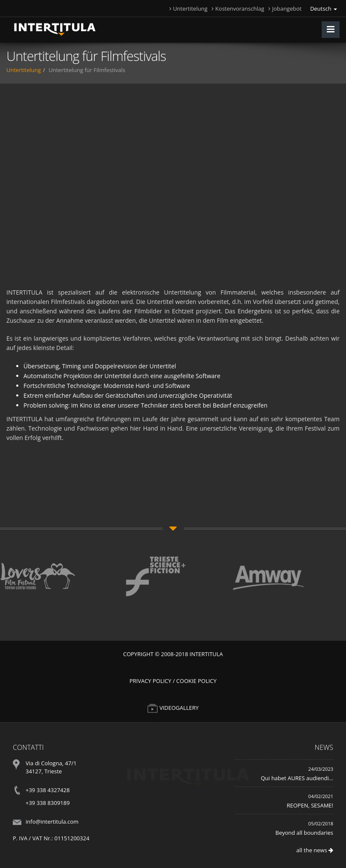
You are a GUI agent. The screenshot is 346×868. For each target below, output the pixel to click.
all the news (315, 850)
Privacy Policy (150, 681)
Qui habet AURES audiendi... (297, 778)
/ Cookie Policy (195, 681)
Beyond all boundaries (304, 833)
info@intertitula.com (52, 822)
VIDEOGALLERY (173, 708)
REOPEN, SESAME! (310, 805)
